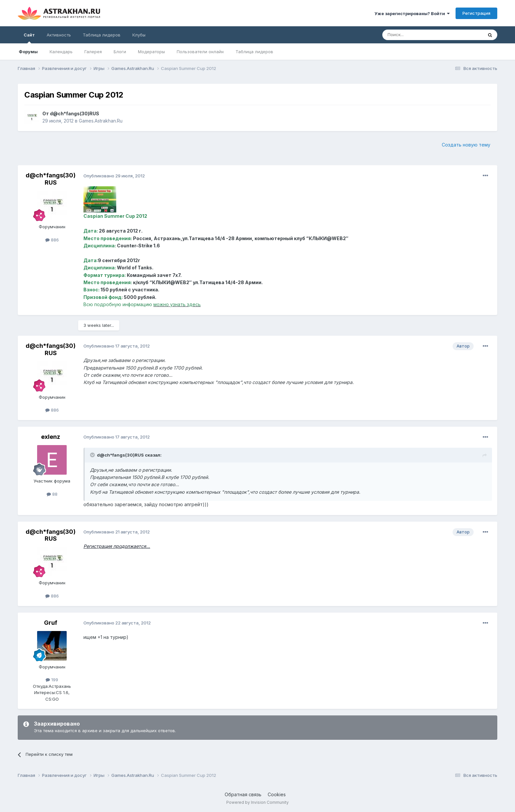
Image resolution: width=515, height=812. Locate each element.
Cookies (277, 794)
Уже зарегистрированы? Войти (412, 13)
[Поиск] (417, 35)
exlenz (51, 437)
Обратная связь (243, 794)
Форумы (28, 52)
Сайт (29, 38)
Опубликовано (114, 176)
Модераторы (151, 52)
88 (52, 494)
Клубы (139, 35)
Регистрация (476, 13)
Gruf (51, 623)
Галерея (93, 52)
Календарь (61, 52)
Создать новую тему (466, 145)
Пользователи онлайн (200, 52)
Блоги (120, 52)
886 (52, 240)
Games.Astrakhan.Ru (101, 121)
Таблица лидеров (254, 52)
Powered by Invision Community (257, 802)
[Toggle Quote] (93, 455)
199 (52, 680)
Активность (59, 35)
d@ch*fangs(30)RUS (75, 113)
